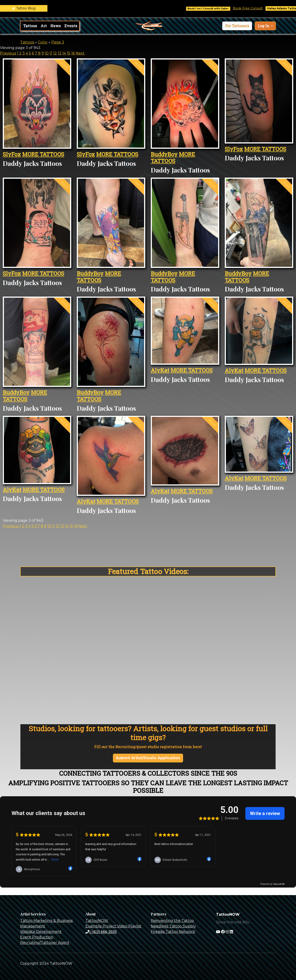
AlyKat (160, 370)
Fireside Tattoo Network (173, 932)
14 (64, 53)
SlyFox (12, 154)
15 (69, 53)
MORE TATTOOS (43, 154)
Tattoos (30, 26)
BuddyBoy (164, 154)
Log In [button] (264, 26)
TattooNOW (97, 921)
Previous (8, 53)
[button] (237, 26)
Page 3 (58, 42)
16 (73, 53)
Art (44, 26)
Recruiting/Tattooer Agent (45, 943)
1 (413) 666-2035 (101, 932)
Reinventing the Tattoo (172, 921)
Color (43, 42)
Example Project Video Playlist (113, 926)
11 (51, 53)
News (56, 26)
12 (55, 53)
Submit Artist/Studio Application (148, 758)
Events (71, 26)
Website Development (41, 932)
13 (60, 53)
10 (47, 53)
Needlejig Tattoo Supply (173, 926)
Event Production (37, 937)
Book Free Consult (256, 8)
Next (80, 53)
